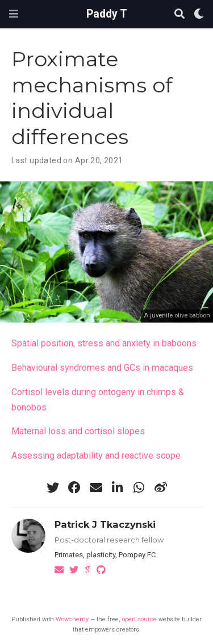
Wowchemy (72, 619)
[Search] (179, 14)
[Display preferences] (199, 14)
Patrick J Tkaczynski (105, 524)
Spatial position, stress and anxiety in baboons (104, 343)
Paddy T (107, 14)
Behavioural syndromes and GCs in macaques (102, 368)
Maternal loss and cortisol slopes (78, 431)
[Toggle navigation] (14, 14)
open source (139, 619)
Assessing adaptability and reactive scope (96, 456)
